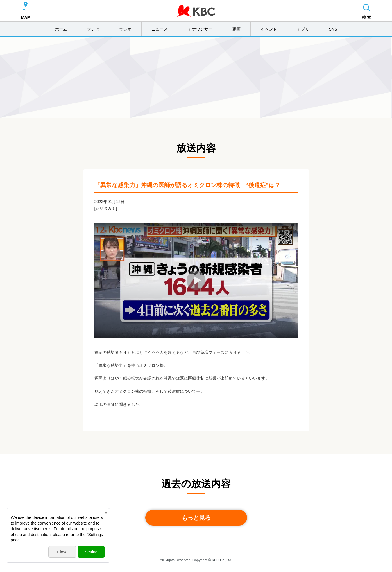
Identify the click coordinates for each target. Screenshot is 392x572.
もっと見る (196, 518)
